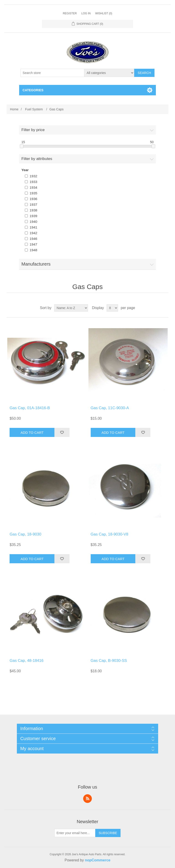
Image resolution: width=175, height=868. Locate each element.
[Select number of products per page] (112, 308)
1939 (33, 216)
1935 (33, 193)
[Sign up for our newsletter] (75, 833)
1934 (33, 187)
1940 (33, 222)
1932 (33, 176)
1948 (33, 250)
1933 (33, 182)
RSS (87, 799)
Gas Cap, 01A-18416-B (30, 408)
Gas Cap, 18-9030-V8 (109, 534)
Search (144, 73)
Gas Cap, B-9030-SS (109, 661)
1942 (33, 233)
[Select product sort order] (71, 308)
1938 (33, 210)
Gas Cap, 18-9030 (25, 534)
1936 (33, 199)
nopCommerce (98, 860)
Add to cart (32, 433)
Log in (86, 13)
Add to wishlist (62, 432)
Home (14, 109)
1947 (33, 244)
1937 (33, 204)
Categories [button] (33, 90)
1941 (33, 227)
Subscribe (108, 833)
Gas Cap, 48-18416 (26, 661)
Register (70, 13)
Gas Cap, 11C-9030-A (110, 408)
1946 (33, 239)
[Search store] (52, 73)
